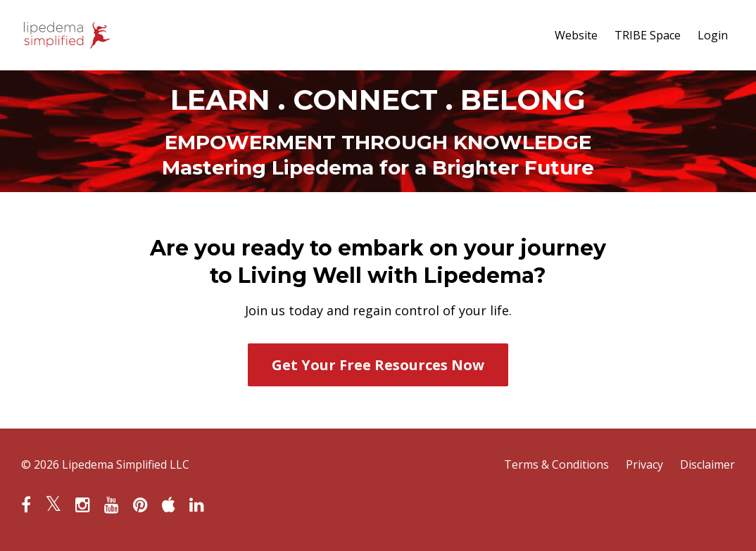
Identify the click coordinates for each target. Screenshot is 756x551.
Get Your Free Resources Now (378, 365)
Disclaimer (707, 464)
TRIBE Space (648, 35)
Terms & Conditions (556, 464)
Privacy (644, 464)
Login (713, 35)
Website (576, 35)
